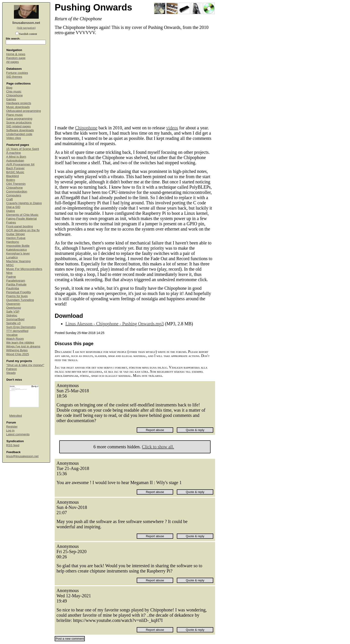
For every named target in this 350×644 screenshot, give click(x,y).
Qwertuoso (14, 308)
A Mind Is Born (16, 157)
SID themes (14, 77)
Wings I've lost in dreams (23, 346)
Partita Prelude (16, 284)
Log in (10, 430)
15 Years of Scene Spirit (23, 149)
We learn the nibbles (20, 343)
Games (11, 99)
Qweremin (13, 304)
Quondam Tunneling (20, 300)
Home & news (16, 54)
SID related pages (18, 126)
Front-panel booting (19, 226)
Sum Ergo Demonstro (21, 327)
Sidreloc (12, 315)
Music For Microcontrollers (24, 269)
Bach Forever (15, 168)
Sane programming (19, 119)
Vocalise (12, 335)
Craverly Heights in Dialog (24, 203)
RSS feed (13, 445)
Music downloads (18, 107)
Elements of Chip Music (22, 215)
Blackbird (13, 176)
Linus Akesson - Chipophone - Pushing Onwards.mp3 (115, 324)
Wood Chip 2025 (18, 354)
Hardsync (13, 242)
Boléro (11, 180)
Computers (14, 195)
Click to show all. (158, 447)
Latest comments (18, 434)
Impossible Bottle (18, 246)
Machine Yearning (18, 261)
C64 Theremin (16, 184)
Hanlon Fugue (16, 238)
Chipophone (14, 95)
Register (12, 427)
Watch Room (15, 339)
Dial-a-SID (13, 207)
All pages (13, 62)
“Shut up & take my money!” (25, 365)
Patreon (12, 369)
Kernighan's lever (18, 253)
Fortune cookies (17, 73)
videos (172, 128)
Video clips (14, 138)
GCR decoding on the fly (23, 230)
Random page (16, 58)
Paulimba (13, 288)
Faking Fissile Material (21, 219)
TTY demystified (17, 331)
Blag (9, 88)
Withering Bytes (17, 350)
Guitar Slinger (16, 234)
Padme (11, 277)
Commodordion (17, 191)
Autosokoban (15, 160)
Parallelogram (16, 281)
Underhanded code (19, 134)
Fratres (11, 222)
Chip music (14, 91)
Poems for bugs (17, 296)
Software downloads (20, 130)
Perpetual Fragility (19, 292)
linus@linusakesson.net (22, 456)
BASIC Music (15, 172)
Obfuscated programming (23, 111)
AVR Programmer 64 (20, 164)
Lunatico (12, 257)
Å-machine (14, 153)
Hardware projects (19, 103)
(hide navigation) (26, 28)
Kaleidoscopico (17, 250)
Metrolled (16, 416)
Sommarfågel (15, 319)
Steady (11, 373)
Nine (9, 273)
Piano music (15, 115)
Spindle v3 (13, 323)
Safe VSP (13, 312)
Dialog (10, 211)
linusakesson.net (26, 23)
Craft (9, 199)
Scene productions (19, 122)
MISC (10, 265)
